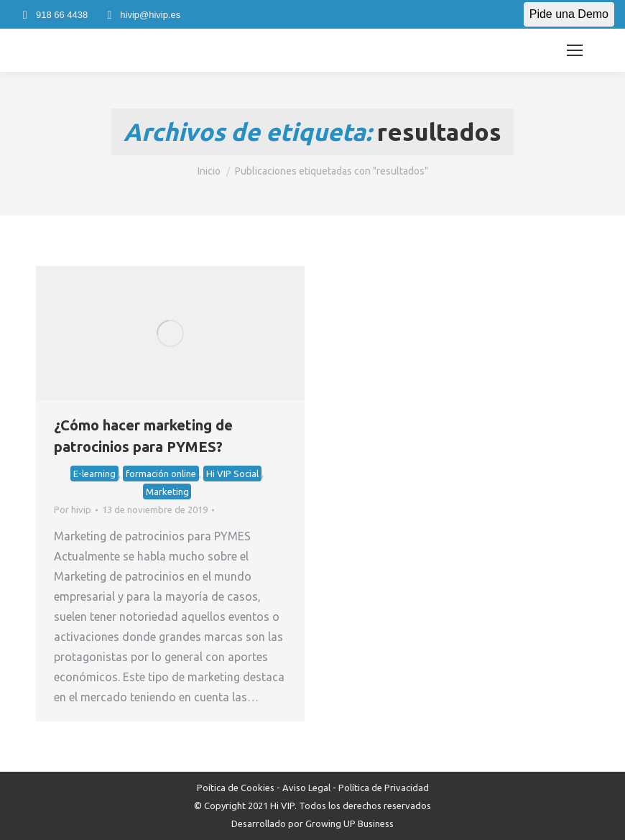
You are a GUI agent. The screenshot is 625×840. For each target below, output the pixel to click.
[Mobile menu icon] (575, 50)
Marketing (167, 491)
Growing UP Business (349, 823)
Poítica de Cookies (236, 788)
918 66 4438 (53, 15)
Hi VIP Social (232, 474)
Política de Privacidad (384, 788)
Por (73, 509)
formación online (161, 474)
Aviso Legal (306, 788)
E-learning (94, 474)
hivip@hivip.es (141, 15)
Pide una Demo (569, 14)
